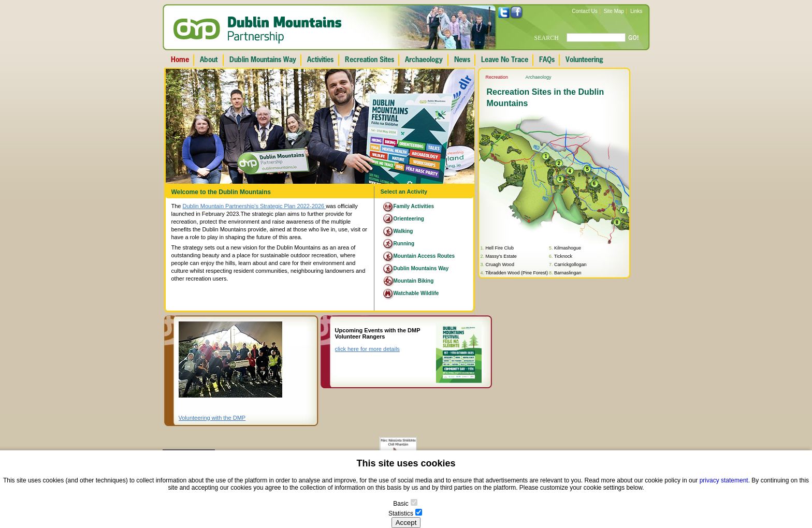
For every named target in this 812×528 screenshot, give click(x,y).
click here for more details (367, 349)
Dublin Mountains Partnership (258, 30)
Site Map (614, 11)
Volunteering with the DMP (212, 418)
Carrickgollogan (570, 265)
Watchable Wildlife (416, 293)
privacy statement (724, 480)
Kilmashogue (568, 248)
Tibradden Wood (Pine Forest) (517, 273)
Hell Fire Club (500, 248)
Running (404, 244)
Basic (401, 504)
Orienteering (409, 219)
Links (636, 11)
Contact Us (584, 11)
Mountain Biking (414, 281)
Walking (403, 231)
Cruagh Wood (500, 265)
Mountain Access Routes (424, 256)
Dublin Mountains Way (421, 268)
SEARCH (547, 38)
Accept (406, 523)
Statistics (401, 514)
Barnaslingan (568, 273)
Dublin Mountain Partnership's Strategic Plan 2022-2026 (255, 206)
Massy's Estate (501, 256)
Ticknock (563, 256)
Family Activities (414, 206)
